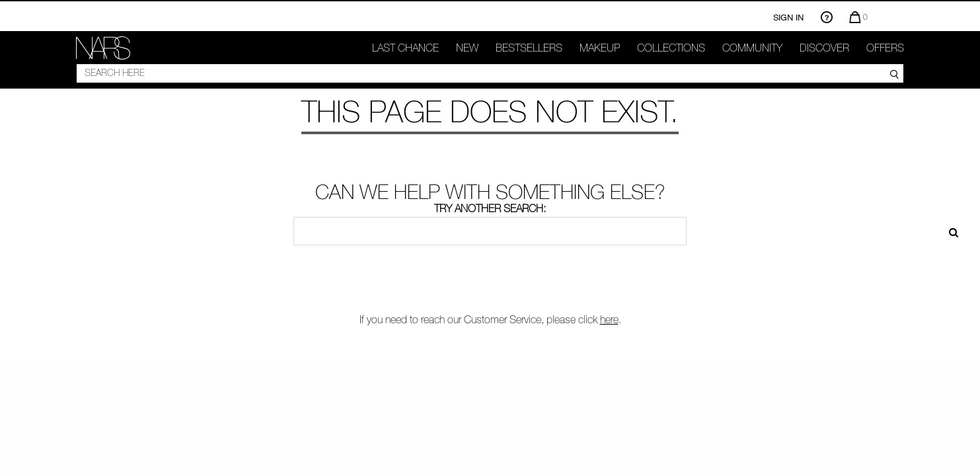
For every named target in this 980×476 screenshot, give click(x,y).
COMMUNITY (752, 48)
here (609, 319)
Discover (824, 48)
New (467, 48)
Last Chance (405, 48)
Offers (885, 48)
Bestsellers (529, 48)
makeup (600, 48)
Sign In (788, 17)
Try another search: (490, 208)
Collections (671, 48)
